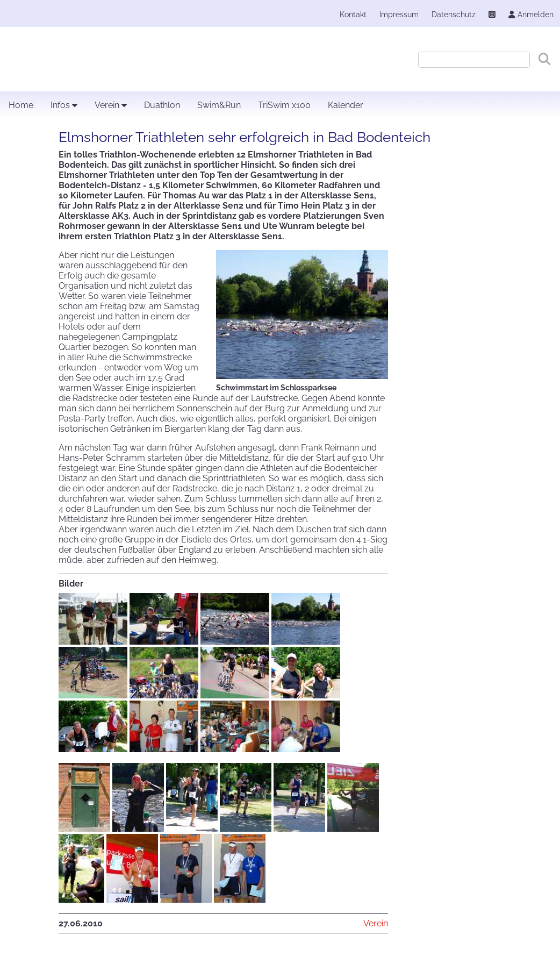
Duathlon (162, 105)
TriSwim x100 (284, 105)
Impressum (399, 14)
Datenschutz (454, 14)
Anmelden (531, 14)
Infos (64, 105)
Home (21, 105)
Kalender (346, 105)
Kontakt (353, 14)
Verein (111, 105)
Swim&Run (219, 105)
